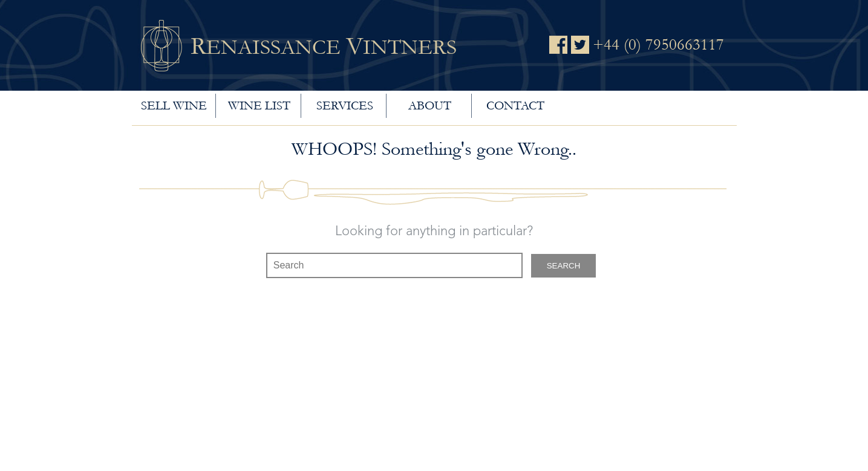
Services (345, 106)
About (430, 106)
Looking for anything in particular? (434, 232)
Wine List (259, 106)
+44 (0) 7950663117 (658, 45)
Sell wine (174, 106)
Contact (515, 106)
